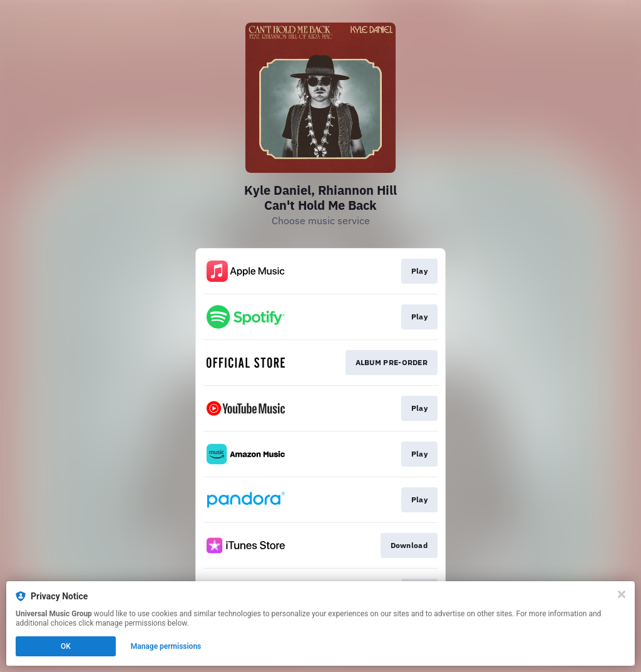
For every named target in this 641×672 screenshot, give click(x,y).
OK (66, 646)
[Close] (622, 594)
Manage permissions (166, 646)
